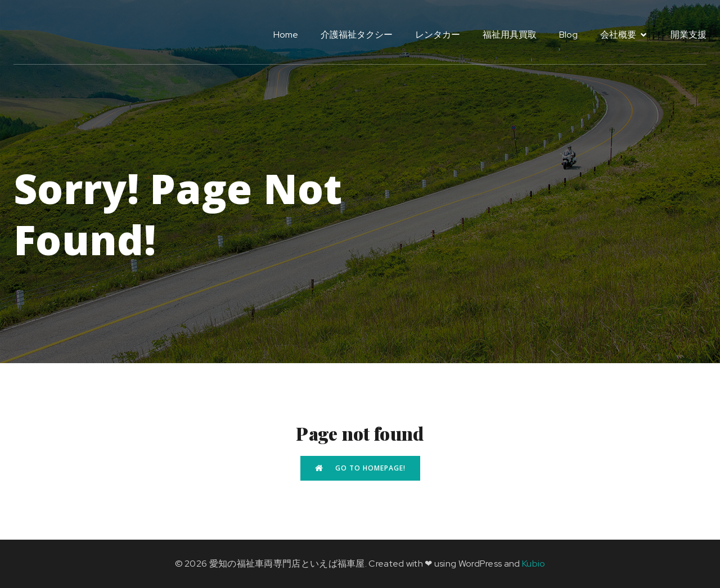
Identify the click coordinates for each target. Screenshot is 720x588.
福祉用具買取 (510, 35)
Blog (568, 35)
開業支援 (688, 35)
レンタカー (438, 35)
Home (286, 35)
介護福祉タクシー (357, 35)
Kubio (534, 564)
